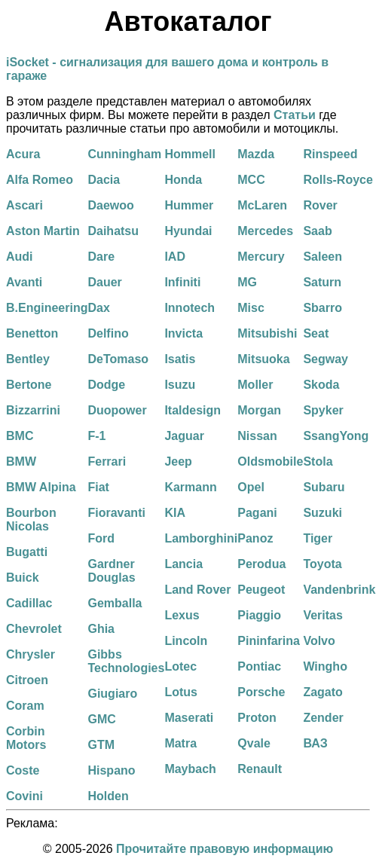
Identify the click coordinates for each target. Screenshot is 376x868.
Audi (20, 257)
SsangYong (336, 436)
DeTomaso (118, 359)
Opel (251, 487)
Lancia (183, 564)
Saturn (322, 282)
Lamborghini (201, 538)
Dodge (106, 385)
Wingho (325, 666)
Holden (108, 796)
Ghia (101, 629)
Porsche (261, 692)
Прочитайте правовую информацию (225, 849)
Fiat (98, 487)
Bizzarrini (33, 410)
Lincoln (186, 641)
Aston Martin (43, 231)
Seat (316, 333)
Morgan (259, 410)
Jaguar (184, 436)
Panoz (255, 538)
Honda (183, 180)
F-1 (96, 436)
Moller (255, 385)
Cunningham (124, 154)
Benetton (32, 333)
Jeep (178, 462)
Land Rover (197, 590)
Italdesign (193, 410)
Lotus (181, 692)
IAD (175, 257)
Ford (101, 538)
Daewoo (110, 205)
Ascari (24, 205)
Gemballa (115, 603)
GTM (101, 745)
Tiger (318, 538)
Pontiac (259, 666)
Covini (24, 796)
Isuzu (180, 385)
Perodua (261, 564)
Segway (326, 359)
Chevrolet (34, 629)
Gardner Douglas (111, 571)
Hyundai (188, 231)
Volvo (319, 641)
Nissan (257, 436)
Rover (320, 205)
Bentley (28, 359)
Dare (101, 257)
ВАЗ (315, 743)
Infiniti (182, 282)
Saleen (323, 257)
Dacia (104, 180)
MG (247, 282)
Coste (23, 770)
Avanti (24, 282)
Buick (23, 578)
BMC (20, 436)
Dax (98, 308)
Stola (318, 462)
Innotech (190, 308)
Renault (260, 769)
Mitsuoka (263, 359)
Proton (257, 718)
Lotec (180, 666)
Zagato (323, 692)
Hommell (190, 154)
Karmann (190, 487)
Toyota (322, 564)
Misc (251, 308)
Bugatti (27, 552)
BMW (21, 462)
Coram (25, 706)
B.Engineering (47, 308)
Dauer (104, 282)
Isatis (180, 359)
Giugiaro (112, 694)
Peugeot (261, 590)
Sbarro (323, 308)
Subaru (324, 487)
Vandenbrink (339, 590)
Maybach (190, 769)
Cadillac (29, 603)
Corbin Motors (26, 738)
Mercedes (265, 231)
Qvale (254, 743)
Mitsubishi (267, 333)
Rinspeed (330, 154)
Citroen (27, 680)
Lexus (182, 615)
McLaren (262, 205)
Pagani (257, 513)
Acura (23, 154)
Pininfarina (269, 641)
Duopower (117, 410)
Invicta (183, 333)
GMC (101, 719)
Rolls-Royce (338, 180)
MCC (251, 180)
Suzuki (323, 513)
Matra (180, 743)
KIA (175, 513)
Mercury (261, 257)
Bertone (29, 385)
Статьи (295, 115)
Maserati (189, 718)
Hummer (189, 205)
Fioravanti (116, 513)
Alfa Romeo (40, 180)
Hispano (111, 770)
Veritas (323, 615)
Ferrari (107, 462)
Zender (323, 718)
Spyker (323, 410)
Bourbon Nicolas (31, 520)
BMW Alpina (41, 487)
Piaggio (259, 615)
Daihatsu (113, 231)
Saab (317, 231)
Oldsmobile (270, 462)
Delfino (108, 333)
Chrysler (31, 654)
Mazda (256, 154)
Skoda (321, 385)
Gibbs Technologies (126, 661)
